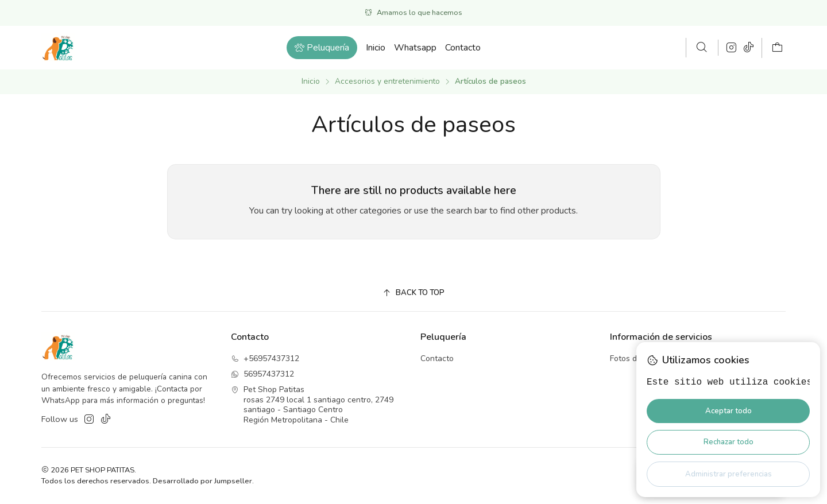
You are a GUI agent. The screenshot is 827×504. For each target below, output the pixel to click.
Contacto (437, 358)
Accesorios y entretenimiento (387, 82)
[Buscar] (702, 48)
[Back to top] (413, 293)
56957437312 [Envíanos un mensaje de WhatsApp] (262, 374)
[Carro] (777, 48)
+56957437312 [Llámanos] (265, 358)
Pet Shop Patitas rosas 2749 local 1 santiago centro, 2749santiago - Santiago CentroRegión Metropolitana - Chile (312, 405)
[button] (322, 48)
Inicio (311, 82)
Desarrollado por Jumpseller (202, 481)
